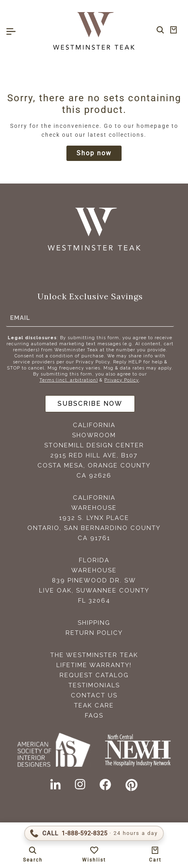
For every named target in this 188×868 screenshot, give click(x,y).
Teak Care (94, 705)
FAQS (94, 716)
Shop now (94, 153)
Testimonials (94, 685)
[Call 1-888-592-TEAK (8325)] (94, 833)
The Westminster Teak (94, 655)
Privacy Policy (122, 380)
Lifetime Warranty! (94, 665)
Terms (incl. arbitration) (69, 380)
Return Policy (94, 633)
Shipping (94, 623)
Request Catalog (94, 675)
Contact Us (94, 695)
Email (20, 318)
